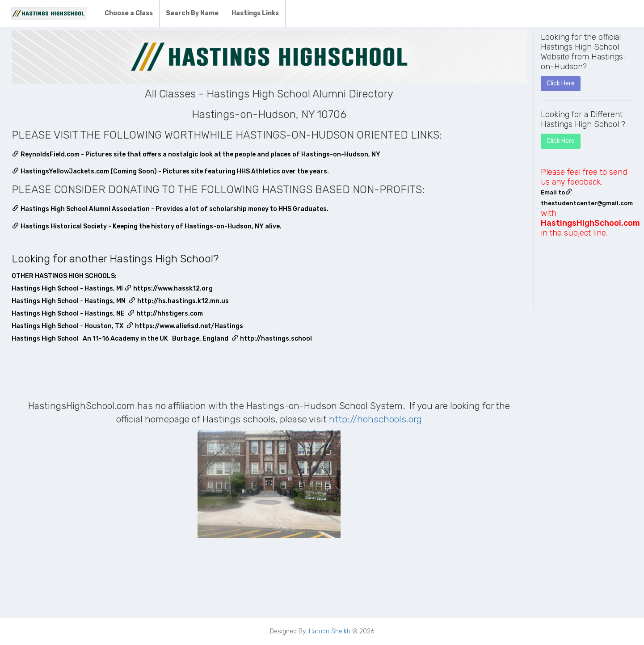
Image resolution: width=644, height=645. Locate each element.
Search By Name (192, 13)
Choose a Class (129, 13)
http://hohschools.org (375, 419)
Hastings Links (255, 13)
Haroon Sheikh (330, 631)
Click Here (561, 83)
